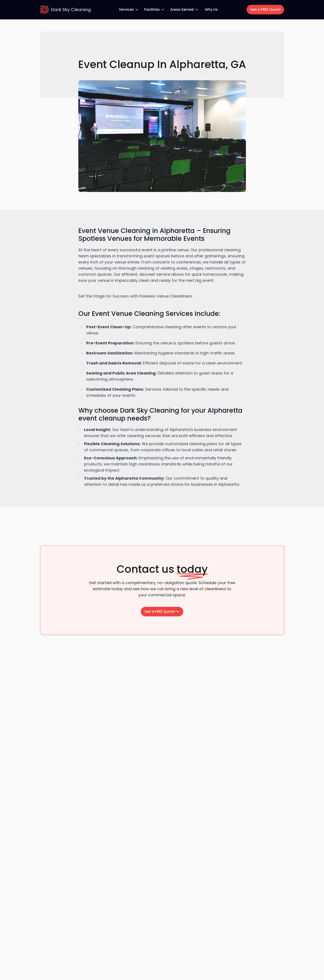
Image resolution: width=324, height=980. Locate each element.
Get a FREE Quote (265, 9)
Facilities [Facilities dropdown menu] (155, 9)
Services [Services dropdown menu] (129, 9)
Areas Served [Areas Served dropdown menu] (184, 9)
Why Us (211, 9)
